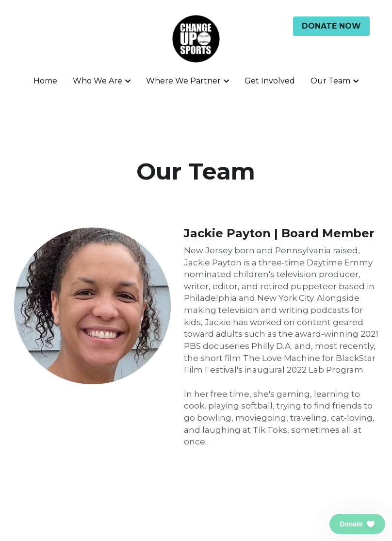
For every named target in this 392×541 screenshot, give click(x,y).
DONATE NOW (331, 26)
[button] (357, 524)
